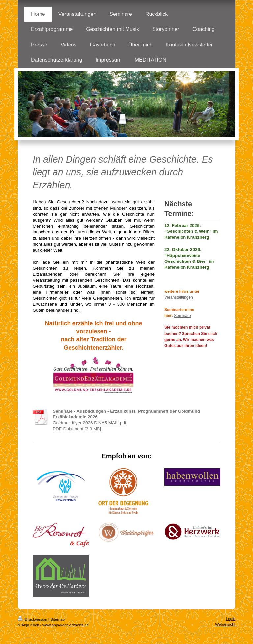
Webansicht (225, 624)
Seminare (182, 316)
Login (230, 618)
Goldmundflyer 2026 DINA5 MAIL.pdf (89, 423)
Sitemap (57, 619)
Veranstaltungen (179, 297)
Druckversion (33, 619)
